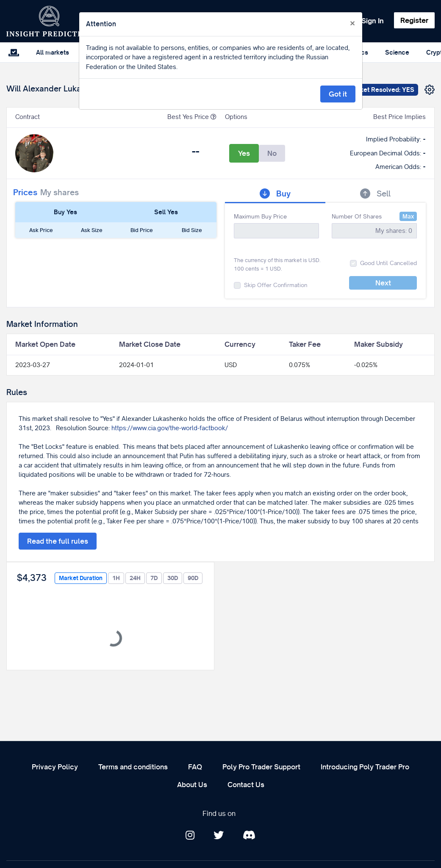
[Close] (352, 24)
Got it (338, 94)
